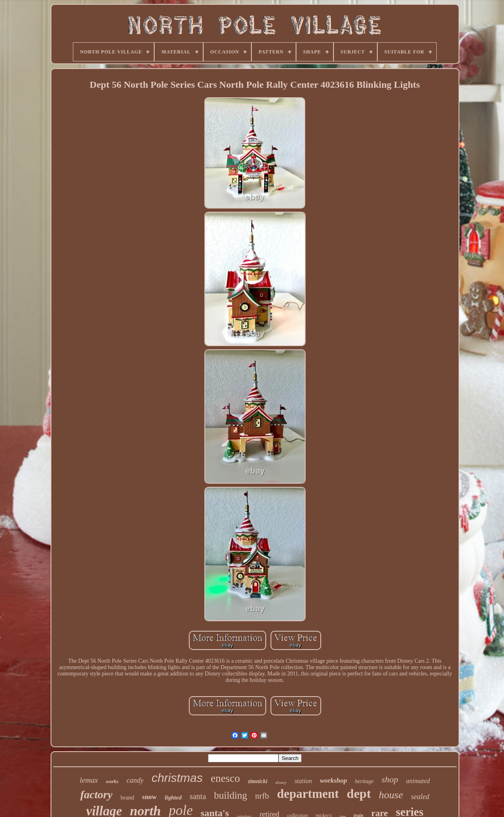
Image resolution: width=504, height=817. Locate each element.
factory (97, 794)
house (391, 795)
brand (127, 797)
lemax (89, 780)
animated (418, 781)
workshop (333, 781)
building (230, 795)
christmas (177, 778)
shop (390, 779)
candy (135, 780)
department (308, 794)
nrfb (262, 796)
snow (150, 797)
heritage (364, 781)
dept (359, 793)
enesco (225, 778)
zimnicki (258, 781)
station (303, 781)
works (112, 781)
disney (281, 782)
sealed (420, 797)
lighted (173, 797)
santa (198, 796)
